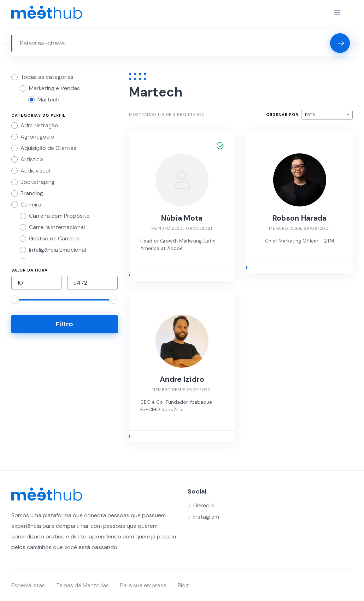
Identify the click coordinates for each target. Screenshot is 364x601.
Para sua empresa (143, 585)
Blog (183, 585)
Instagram (206, 517)
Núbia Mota (182, 218)
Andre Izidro (182, 379)
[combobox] (327, 115)
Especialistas (28, 585)
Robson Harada (300, 218)
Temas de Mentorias (83, 585)
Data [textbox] (310, 115)
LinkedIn (204, 505)
